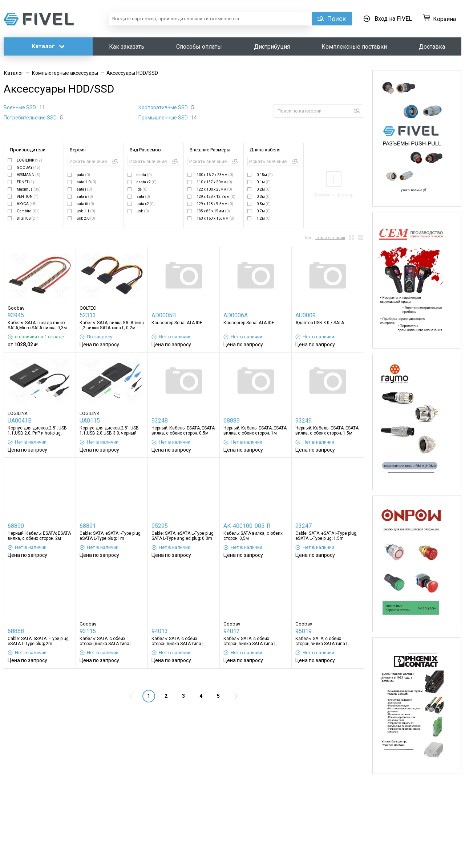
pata (83, 175)
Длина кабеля (265, 150)
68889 (232, 421)
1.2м (264, 218)
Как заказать (127, 47)
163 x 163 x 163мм (215, 218)
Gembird (28, 211)
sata (143, 197)
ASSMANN (29, 175)
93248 (160, 421)
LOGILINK (29, 160)
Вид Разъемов (145, 150)
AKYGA (27, 204)
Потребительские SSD (31, 118)
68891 (88, 526)
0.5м (264, 204)
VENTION (28, 197)
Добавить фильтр (334, 195)
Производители (28, 150)
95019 (304, 631)
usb (143, 211)
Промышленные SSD (164, 118)
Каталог (48, 46)
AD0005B (164, 315)
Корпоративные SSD (164, 107)
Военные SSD (20, 107)
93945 (16, 315)
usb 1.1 (86, 211)
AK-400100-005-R (247, 526)
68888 (16, 631)
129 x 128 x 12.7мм (216, 197)
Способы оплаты (199, 47)
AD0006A (236, 315)
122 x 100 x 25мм (214, 189)
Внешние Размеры (210, 150)
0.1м (264, 182)
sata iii (85, 204)
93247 (304, 526)
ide (142, 189)
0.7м (264, 211)
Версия (78, 150)
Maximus (29, 189)
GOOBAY (29, 168)
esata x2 (147, 182)
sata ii (85, 197)
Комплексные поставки (354, 47)
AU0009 (306, 315)
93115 (88, 631)
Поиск (336, 19)
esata (144, 175)
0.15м (265, 175)
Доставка (432, 47)
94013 (160, 631)
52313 (88, 315)
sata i (84, 189)
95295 (160, 526)
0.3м (264, 197)
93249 (304, 421)
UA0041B (20, 421)
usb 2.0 (86, 218)
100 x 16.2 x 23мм (215, 175)
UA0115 (90, 421)
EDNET (25, 182)
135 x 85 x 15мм (213, 211)
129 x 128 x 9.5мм (215, 204)
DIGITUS (28, 218)
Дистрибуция (272, 47)
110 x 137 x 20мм (214, 182)
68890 (16, 526)
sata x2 (146, 204)
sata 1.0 (86, 182)
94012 (232, 631)
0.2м (264, 189)
